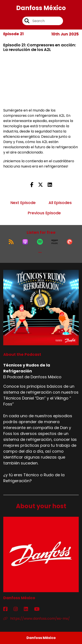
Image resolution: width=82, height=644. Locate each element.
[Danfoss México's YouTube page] (39, 609)
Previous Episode (44, 213)
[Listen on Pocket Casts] (70, 242)
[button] (40, 252)
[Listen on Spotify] (40, 242)
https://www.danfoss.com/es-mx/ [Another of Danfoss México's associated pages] (37, 619)
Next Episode (23, 203)
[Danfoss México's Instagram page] (18, 609)
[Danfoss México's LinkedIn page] (29, 609)
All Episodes (60, 203)
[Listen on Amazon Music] (55, 242)
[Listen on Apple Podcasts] (25, 242)
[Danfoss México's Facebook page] (8, 609)
